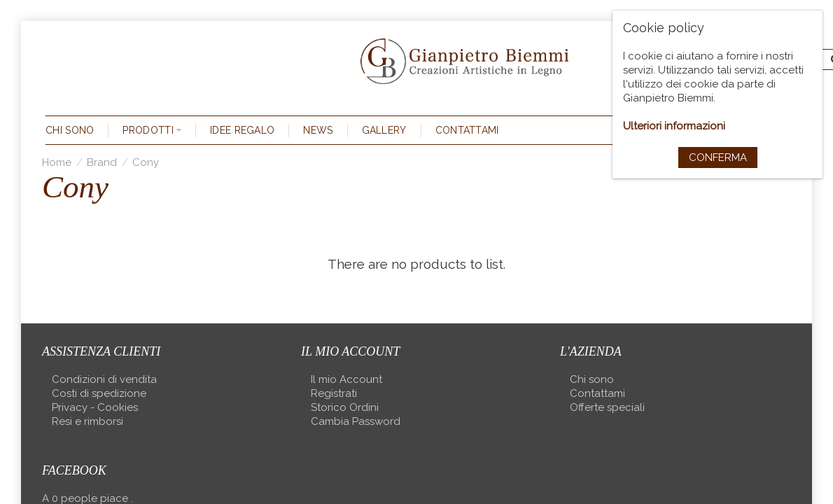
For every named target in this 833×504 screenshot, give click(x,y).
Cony (146, 162)
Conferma (718, 157)
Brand (102, 162)
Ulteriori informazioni (674, 126)
